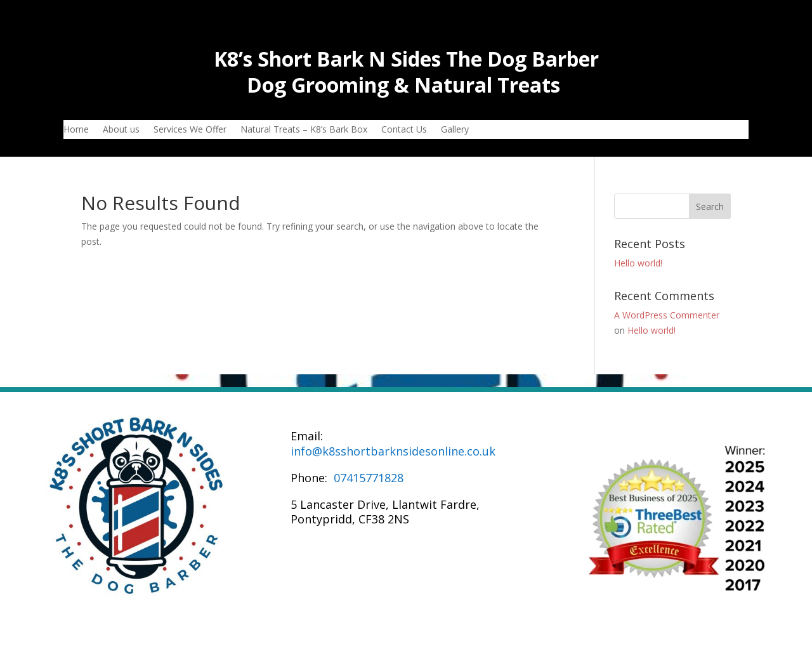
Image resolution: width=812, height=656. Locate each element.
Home (76, 130)
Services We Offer (190, 130)
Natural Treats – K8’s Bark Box (304, 130)
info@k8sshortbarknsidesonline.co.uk (393, 451)
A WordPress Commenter (667, 315)
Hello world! (638, 263)
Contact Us (404, 130)
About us (121, 130)
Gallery (455, 130)
